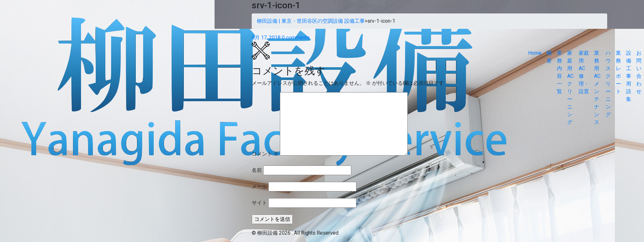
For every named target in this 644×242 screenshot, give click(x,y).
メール (259, 186)
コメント (265, 154)
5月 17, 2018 (266, 38)
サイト (259, 203)
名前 (257, 170)
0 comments (296, 38)
